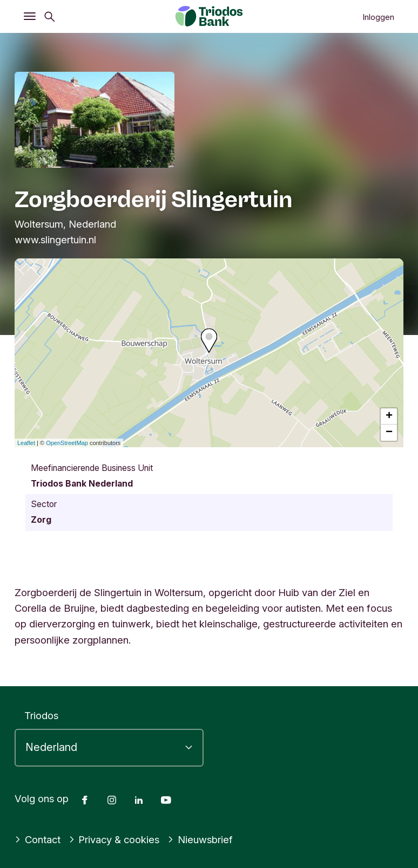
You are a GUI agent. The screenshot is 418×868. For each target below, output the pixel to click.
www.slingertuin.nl (55, 240)
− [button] (389, 433)
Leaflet (26, 443)
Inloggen (378, 17)
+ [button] (389, 416)
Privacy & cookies (114, 839)
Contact (38, 839)
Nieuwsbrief (200, 839)
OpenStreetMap (67, 443)
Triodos (41, 715)
